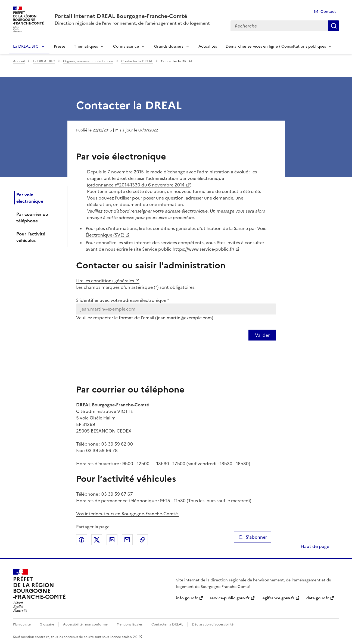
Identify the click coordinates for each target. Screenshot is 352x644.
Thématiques (86, 46)
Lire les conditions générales (105, 281)
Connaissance (126, 46)
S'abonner (253, 537)
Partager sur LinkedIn (112, 540)
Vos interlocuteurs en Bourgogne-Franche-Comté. (127, 514)
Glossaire (47, 624)
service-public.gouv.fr (230, 598)
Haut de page (314, 546)
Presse (60, 46)
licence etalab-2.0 (124, 637)
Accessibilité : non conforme (85, 624)
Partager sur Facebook (82, 540)
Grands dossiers (169, 46)
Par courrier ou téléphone (32, 217)
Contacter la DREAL (137, 61)
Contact (328, 12)
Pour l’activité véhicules (31, 237)
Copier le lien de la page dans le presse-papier (142, 540)
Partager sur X (97, 540)
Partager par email (127, 540)
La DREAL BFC (26, 46)
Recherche (334, 26)
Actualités (208, 46)
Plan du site (22, 624)
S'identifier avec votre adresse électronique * (123, 300)
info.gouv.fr (187, 598)
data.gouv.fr (318, 598)
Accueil (19, 61)
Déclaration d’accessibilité (213, 624)
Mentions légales (130, 624)
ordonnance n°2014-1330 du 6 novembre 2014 (136, 185)
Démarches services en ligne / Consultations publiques (276, 46)
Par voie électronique (30, 198)
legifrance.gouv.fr (278, 598)
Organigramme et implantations (88, 61)
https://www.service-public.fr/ (203, 249)
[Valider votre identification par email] (262, 335)
